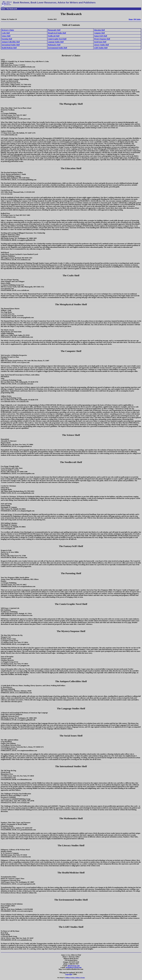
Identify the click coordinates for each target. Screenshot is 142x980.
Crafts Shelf (6, 33)
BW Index (137, 19)
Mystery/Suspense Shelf (102, 39)
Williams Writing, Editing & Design (75, 978)
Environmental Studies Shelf (57, 48)
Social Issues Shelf (100, 42)
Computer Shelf (99, 33)
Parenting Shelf (7, 39)
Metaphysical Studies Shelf (57, 33)
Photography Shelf (54, 30)
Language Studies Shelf (56, 42)
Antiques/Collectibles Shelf (11, 42)
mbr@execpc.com (74, 966)
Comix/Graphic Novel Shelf (57, 39)
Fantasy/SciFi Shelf (100, 36)
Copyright (69, 974)
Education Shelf (99, 30)
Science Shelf (6, 36)
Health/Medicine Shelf (9, 48)
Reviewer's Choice (8, 30)
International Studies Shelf (11, 45)
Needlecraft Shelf (54, 36)
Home (131, 19)
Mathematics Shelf (54, 45)
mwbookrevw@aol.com (74, 967)
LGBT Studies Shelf (101, 48)
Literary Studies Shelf (101, 45)
